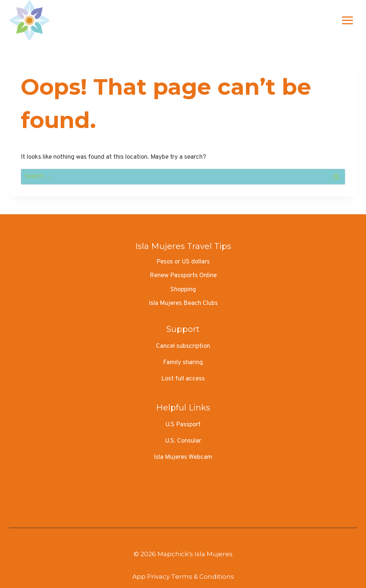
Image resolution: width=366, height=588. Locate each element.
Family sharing (183, 363)
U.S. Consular (183, 441)
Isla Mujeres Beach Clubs (183, 303)
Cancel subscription (183, 346)
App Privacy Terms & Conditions (183, 577)
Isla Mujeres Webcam (183, 457)
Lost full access (183, 379)
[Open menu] (347, 20)
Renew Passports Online (183, 276)
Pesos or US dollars (183, 262)
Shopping (183, 290)
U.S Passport (183, 425)
